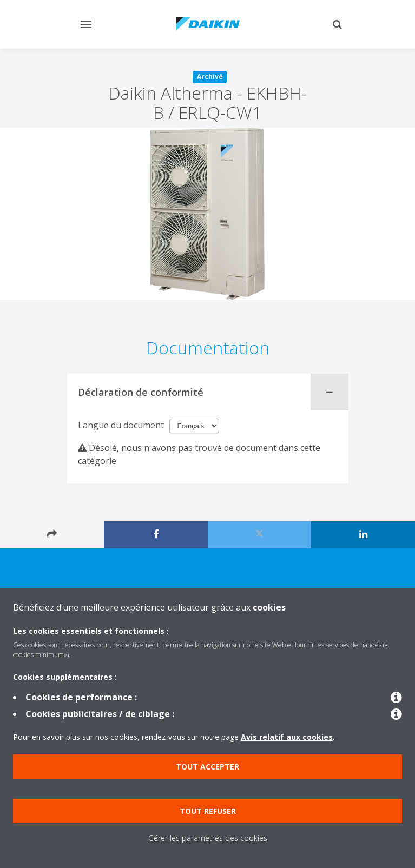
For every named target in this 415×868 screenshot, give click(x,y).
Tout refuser (208, 811)
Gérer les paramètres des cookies (208, 838)
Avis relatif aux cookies (287, 737)
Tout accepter (207, 767)
